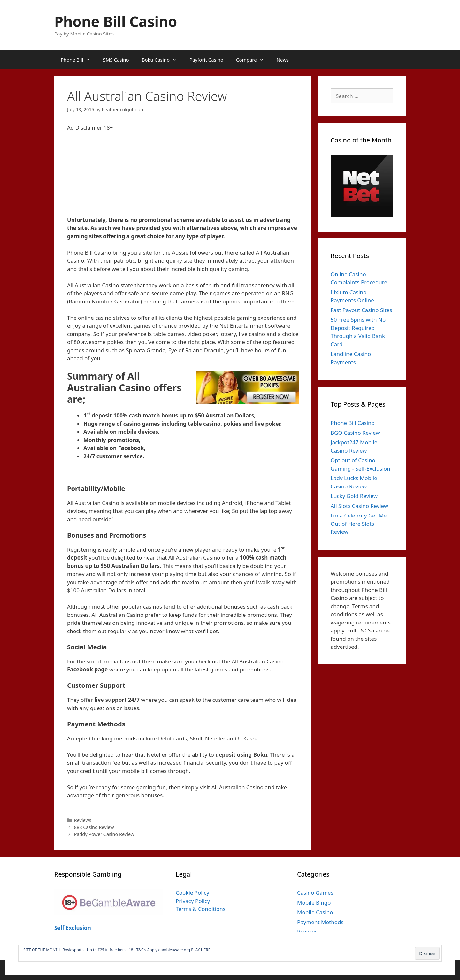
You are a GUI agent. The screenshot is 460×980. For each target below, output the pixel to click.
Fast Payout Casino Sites (361, 310)
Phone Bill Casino (116, 21)
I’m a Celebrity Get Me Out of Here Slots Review (359, 524)
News (283, 60)
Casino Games (315, 893)
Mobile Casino (315, 912)
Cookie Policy (192, 893)
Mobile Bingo (314, 903)
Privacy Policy (193, 901)
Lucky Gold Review (354, 496)
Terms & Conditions (201, 909)
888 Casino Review (94, 827)
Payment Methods (320, 922)
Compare (253, 60)
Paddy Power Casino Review (104, 834)
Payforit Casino (206, 60)
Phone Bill (79, 60)
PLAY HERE (201, 950)
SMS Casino (116, 60)
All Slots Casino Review (359, 506)
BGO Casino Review (355, 433)
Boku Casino (162, 60)
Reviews (83, 820)
